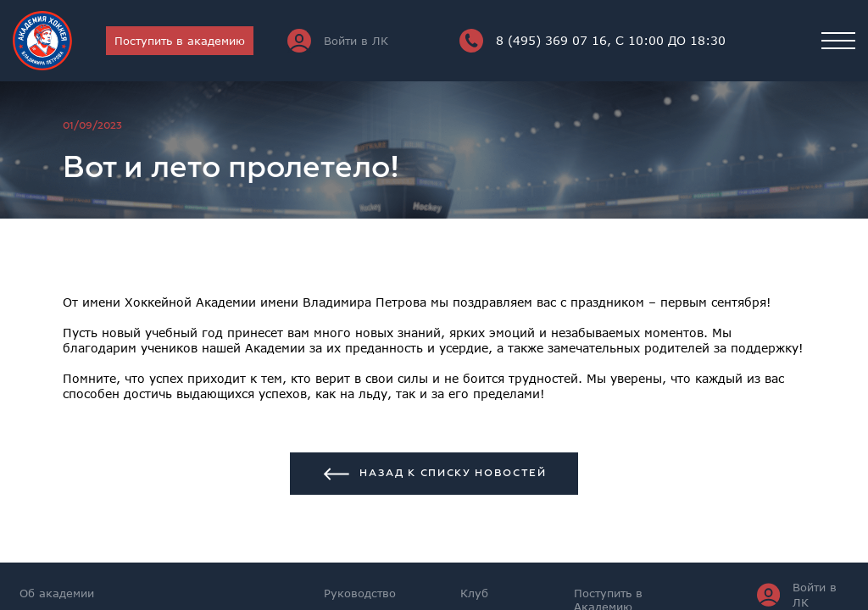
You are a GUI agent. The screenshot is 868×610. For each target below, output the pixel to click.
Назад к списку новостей (434, 474)
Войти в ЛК (338, 41)
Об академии (57, 593)
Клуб (474, 593)
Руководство (360, 593)
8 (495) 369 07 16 (593, 41)
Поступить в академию (180, 41)
